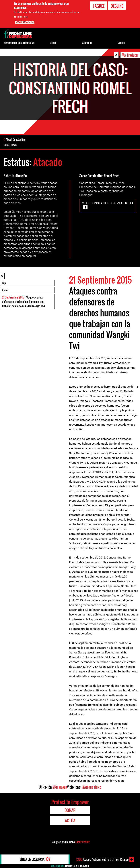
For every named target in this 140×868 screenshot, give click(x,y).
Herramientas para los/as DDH (19, 43)
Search (121, 43)
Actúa (70, 821)
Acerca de (87, 43)
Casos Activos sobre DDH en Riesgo (102, 859)
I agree (99, 6)
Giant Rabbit (82, 842)
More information (25, 22)
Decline (117, 6)
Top (4, 283)
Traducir (132, 55)
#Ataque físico (92, 787)
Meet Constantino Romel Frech (107, 203)
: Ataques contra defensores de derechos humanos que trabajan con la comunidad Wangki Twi (23, 302)
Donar (53, 43)
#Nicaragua (60, 787)
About (5, 290)
